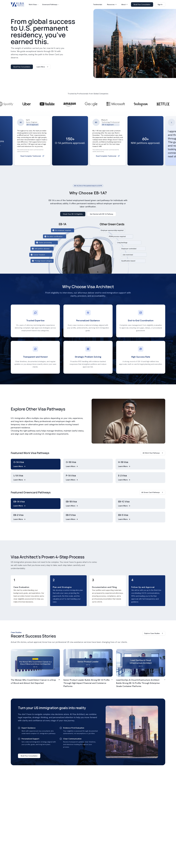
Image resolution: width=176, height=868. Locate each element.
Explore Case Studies (154, 633)
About (125, 4)
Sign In (160, 4)
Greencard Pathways (50, 4)
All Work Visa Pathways (153, 453)
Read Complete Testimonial (40, 156)
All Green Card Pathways (152, 492)
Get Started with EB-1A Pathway (102, 214)
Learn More (43, 67)
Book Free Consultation (142, 4)
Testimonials (98, 4)
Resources (112, 4)
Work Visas (33, 4)
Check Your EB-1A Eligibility (73, 214)
